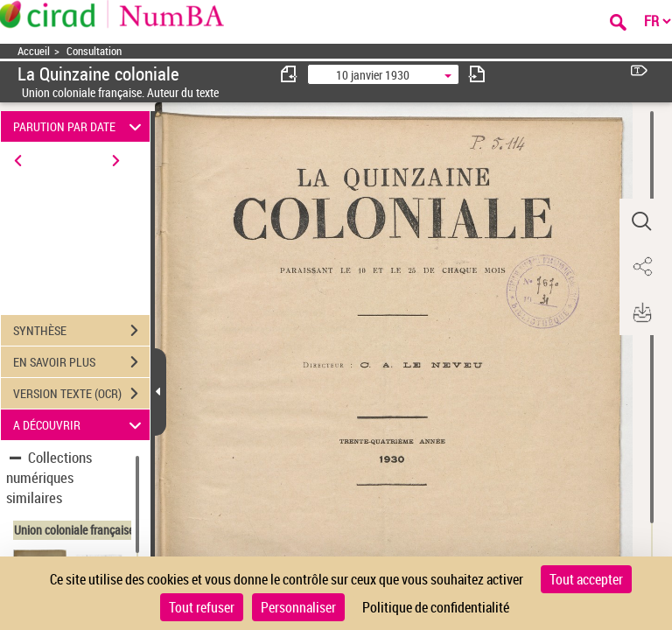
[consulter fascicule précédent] (290, 74)
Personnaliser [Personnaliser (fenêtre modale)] (298, 607)
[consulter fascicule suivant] (477, 74)
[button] (641, 221)
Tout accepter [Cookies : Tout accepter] (586, 579)
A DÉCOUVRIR (80, 425)
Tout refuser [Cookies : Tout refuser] (202, 607)
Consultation (94, 51)
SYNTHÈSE (81, 331)
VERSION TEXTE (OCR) (81, 394)
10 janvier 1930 (373, 75)
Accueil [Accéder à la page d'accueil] (34, 51)
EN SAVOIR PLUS (81, 362)
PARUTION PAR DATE (80, 126)
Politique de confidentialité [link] (436, 607)
